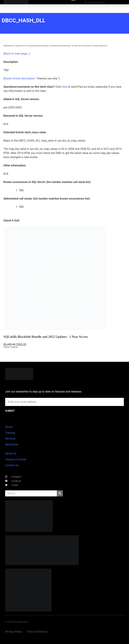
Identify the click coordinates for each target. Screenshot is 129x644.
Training (10, 433)
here (64, 87)
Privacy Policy (14, 632)
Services (10, 439)
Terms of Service (37, 632)
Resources (12, 444)
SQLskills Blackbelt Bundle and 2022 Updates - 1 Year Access (46, 337)
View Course (11, 347)
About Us (11, 454)
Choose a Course (16, 459)
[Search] (60, 493)
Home (9, 427)
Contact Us (12, 465)
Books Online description (20, 78)
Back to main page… (17, 54)
